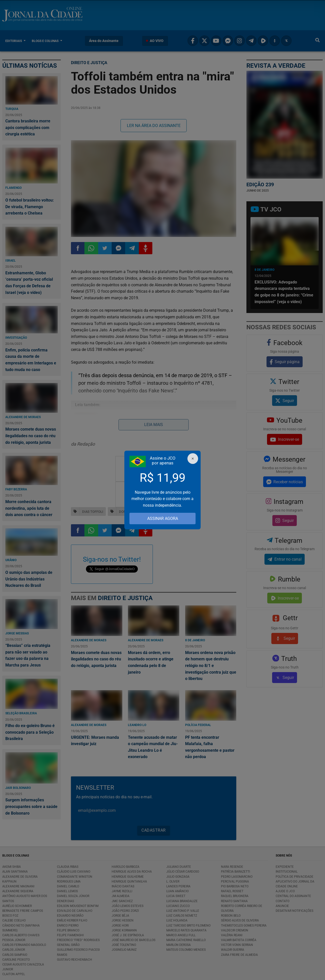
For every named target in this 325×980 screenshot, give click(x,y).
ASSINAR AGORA (163, 519)
